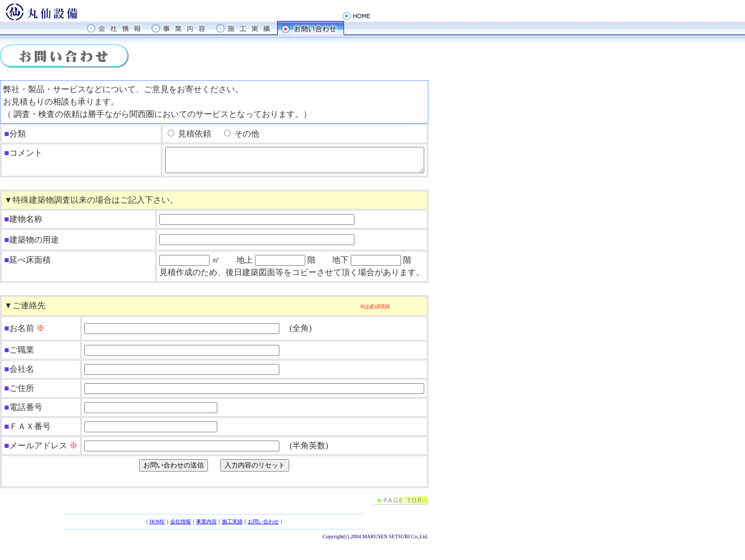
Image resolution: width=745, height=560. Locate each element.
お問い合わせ (263, 526)
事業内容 (206, 526)
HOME (157, 526)
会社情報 (181, 526)
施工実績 (232, 526)
